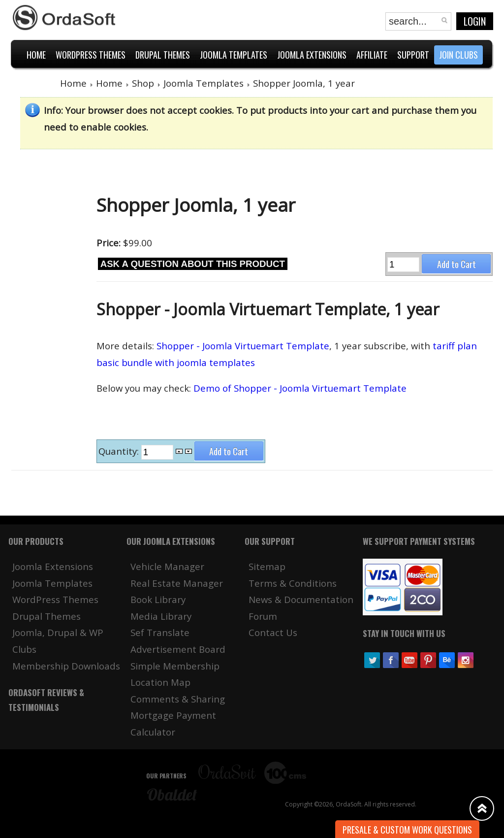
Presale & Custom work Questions (407, 830)
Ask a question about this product (193, 264)
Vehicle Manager (167, 566)
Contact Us (273, 632)
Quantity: (120, 451)
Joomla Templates (204, 83)
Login (475, 21)
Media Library (161, 616)
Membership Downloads (66, 666)
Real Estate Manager (177, 583)
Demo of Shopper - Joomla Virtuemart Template (300, 388)
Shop (143, 83)
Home (73, 83)
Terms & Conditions (293, 583)
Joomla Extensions (53, 566)
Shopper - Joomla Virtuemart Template (243, 346)
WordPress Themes (55, 599)
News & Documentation (301, 599)
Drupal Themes (47, 616)
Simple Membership (175, 666)
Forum (263, 616)
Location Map (160, 682)
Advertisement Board (178, 649)
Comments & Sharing (178, 699)
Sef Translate (160, 632)
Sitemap (267, 566)
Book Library (158, 599)
